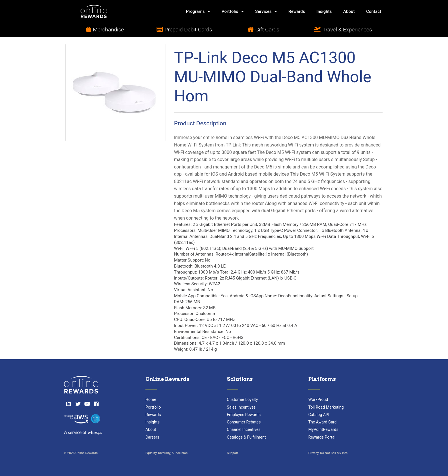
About (349, 11)
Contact (374, 11)
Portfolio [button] (233, 12)
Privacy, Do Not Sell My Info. (328, 453)
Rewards (297, 11)
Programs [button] (198, 12)
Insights (324, 11)
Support (233, 453)
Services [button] (266, 12)
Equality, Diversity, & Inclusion (167, 453)
